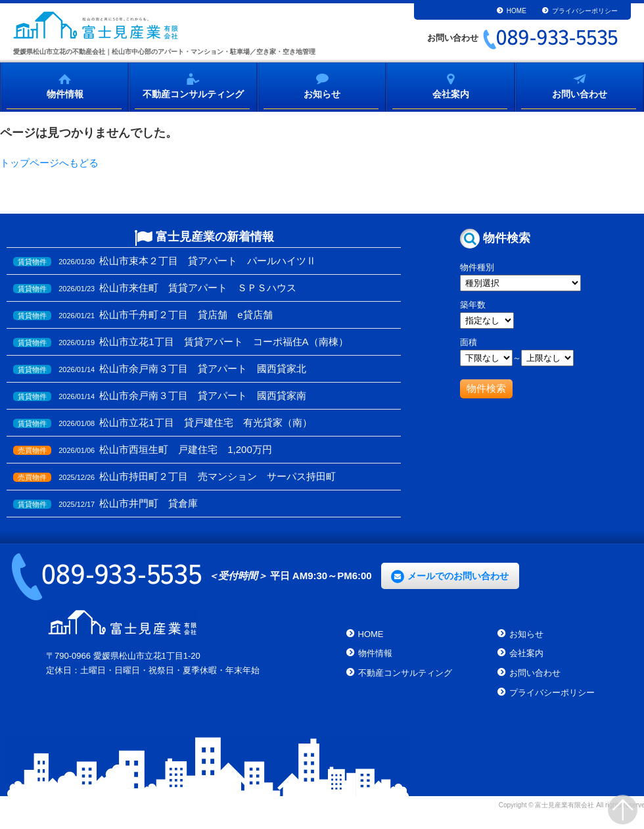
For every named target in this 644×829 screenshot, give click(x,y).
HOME (517, 11)
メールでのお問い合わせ (458, 576)
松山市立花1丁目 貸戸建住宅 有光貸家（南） (205, 422)
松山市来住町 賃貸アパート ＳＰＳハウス (198, 288)
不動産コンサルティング (193, 93)
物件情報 (65, 93)
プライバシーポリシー (585, 11)
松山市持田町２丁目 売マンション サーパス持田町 (218, 476)
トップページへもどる (49, 163)
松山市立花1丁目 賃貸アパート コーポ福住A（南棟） (223, 342)
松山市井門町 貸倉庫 (149, 503)
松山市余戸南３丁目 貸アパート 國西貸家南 (203, 395)
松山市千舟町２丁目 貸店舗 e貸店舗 (186, 315)
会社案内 (451, 93)
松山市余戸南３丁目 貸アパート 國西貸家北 (203, 368)
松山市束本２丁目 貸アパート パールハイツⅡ (208, 261)
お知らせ (322, 93)
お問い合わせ (580, 93)
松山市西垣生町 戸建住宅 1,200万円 (186, 449)
